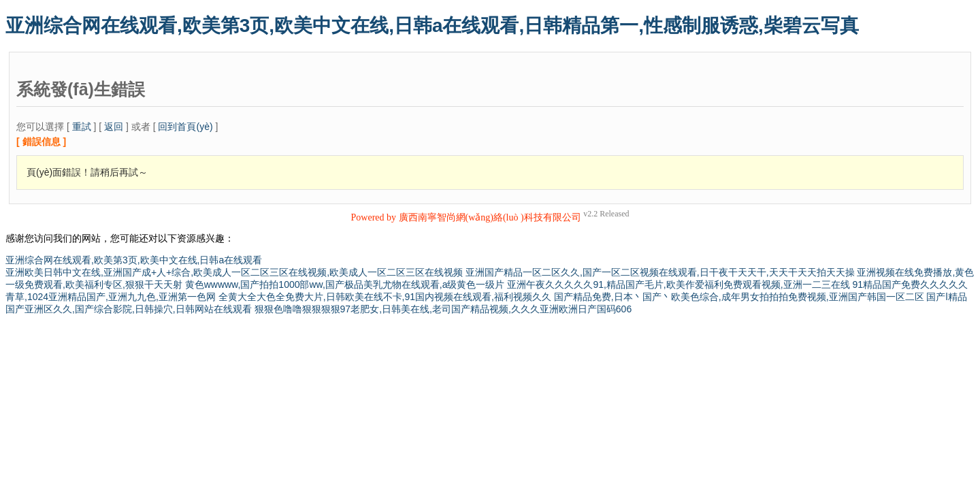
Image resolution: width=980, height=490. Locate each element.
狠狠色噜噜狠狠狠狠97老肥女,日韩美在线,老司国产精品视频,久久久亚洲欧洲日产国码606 (443, 309)
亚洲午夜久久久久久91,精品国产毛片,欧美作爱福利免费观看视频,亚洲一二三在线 (678, 284)
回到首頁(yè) (185, 127)
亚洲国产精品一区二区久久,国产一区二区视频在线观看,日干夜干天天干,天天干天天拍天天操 (660, 272)
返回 (114, 127)
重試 (82, 127)
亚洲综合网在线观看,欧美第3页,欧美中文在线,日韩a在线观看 (134, 260)
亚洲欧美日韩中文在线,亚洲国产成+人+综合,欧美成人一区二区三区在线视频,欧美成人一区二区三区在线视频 (234, 272)
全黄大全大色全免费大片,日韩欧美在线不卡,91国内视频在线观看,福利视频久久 (385, 297)
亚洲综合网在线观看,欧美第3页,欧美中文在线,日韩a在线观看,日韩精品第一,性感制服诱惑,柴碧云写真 (432, 26)
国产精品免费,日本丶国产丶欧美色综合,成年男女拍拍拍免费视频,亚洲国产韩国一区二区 (739, 297)
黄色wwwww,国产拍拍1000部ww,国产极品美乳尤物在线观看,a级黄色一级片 (345, 284)
